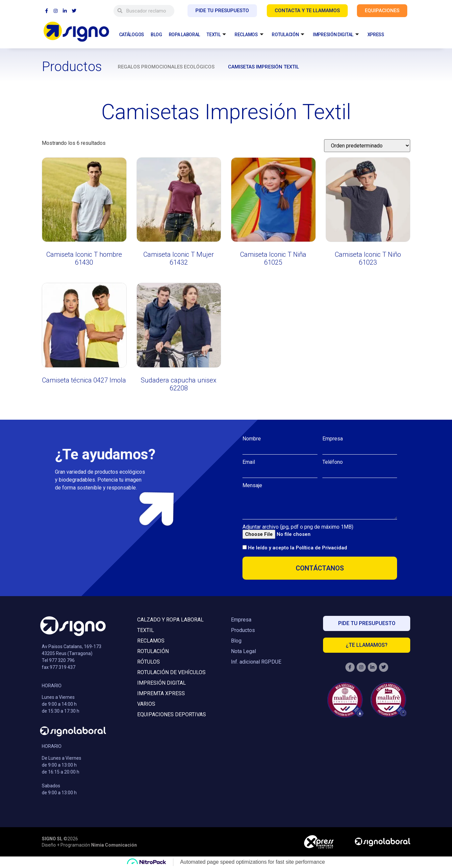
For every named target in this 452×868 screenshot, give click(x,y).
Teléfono (333, 462)
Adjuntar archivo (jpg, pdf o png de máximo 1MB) (298, 527)
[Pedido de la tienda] (367, 146)
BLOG (156, 35)
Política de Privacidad (321, 548)
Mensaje (252, 486)
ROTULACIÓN (288, 35)
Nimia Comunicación (114, 845)
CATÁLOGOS (132, 35)
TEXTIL (216, 35)
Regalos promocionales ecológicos (166, 67)
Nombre (252, 439)
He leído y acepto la (298, 548)
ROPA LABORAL (184, 35)
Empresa (333, 439)
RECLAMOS (249, 35)
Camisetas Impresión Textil (264, 67)
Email (249, 462)
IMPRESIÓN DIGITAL (336, 35)
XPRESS (376, 35)
